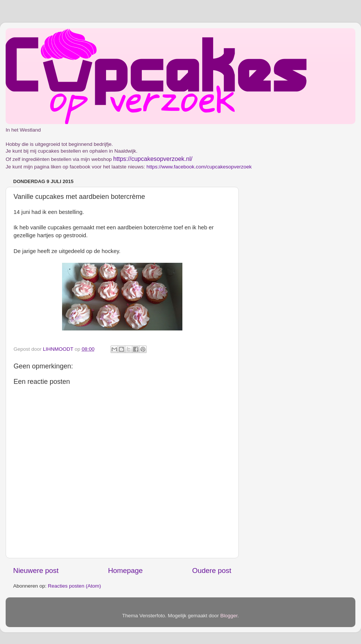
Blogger (229, 616)
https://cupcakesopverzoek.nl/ (153, 159)
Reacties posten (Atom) (74, 586)
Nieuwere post (36, 571)
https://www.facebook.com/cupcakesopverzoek (199, 167)
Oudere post (212, 571)
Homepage (125, 571)
